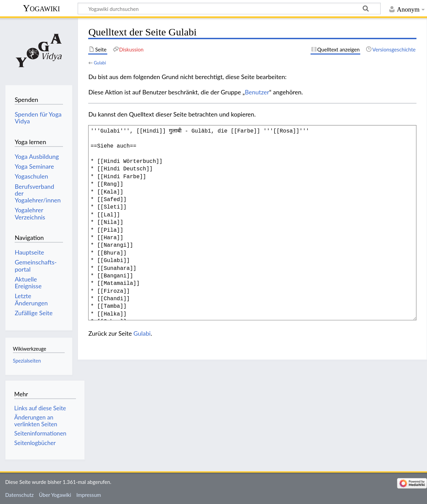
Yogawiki (41, 8)
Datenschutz (19, 495)
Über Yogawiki (55, 495)
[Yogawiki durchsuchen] (229, 9)
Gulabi (100, 63)
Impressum (89, 495)
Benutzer (257, 92)
